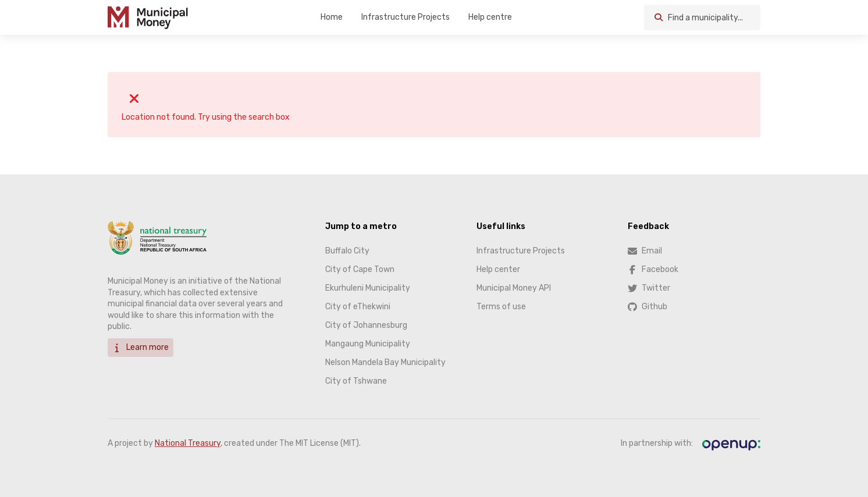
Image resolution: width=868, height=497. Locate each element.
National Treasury (188, 443)
